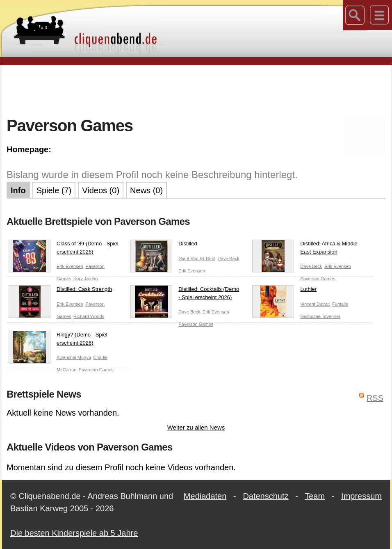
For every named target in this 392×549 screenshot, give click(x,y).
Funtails (340, 304)
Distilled (164, 245)
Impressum (361, 496)
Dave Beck (229, 258)
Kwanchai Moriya (74, 357)
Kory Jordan (85, 279)
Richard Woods (89, 316)
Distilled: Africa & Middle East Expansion (305, 249)
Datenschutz (266, 496)
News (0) (146, 190)
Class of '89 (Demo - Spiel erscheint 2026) (64, 249)
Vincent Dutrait (315, 304)
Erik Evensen (70, 266)
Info (18, 190)
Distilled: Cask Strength (60, 291)
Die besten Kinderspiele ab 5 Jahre (74, 533)
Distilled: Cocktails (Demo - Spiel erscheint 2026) (185, 295)
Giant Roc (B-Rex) (197, 258)
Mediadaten (205, 496)
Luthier (284, 291)
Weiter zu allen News (196, 427)
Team (315, 496)
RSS (375, 398)
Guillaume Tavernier (320, 316)
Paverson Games (318, 279)
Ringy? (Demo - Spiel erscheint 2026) (58, 340)
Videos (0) (101, 190)
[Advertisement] (196, 90)
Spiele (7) (54, 190)
